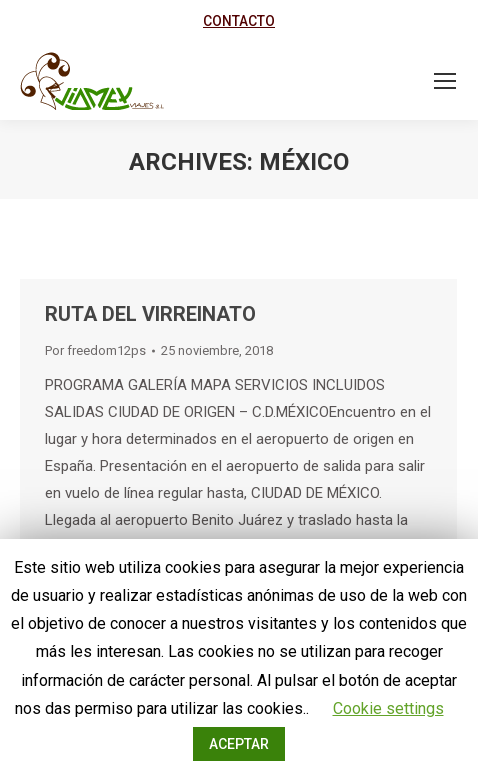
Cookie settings (388, 708)
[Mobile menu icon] (445, 81)
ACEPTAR (239, 744)
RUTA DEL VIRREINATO (150, 314)
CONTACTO (239, 20)
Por (95, 350)
